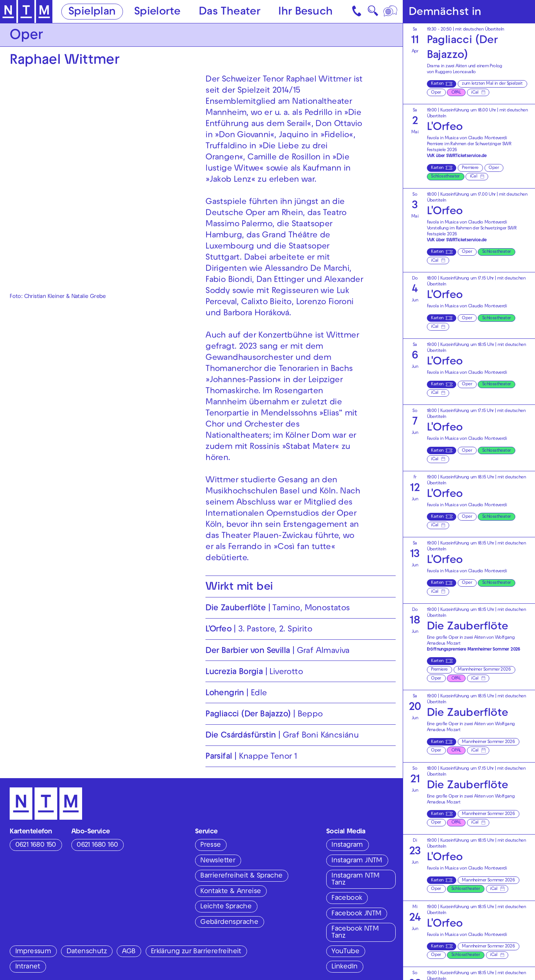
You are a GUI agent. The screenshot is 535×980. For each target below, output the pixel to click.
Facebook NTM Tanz (355, 933)
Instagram (347, 845)
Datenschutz (87, 952)
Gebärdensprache (229, 922)
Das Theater (229, 12)
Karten (437, 84)
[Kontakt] (357, 12)
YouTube (345, 952)
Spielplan (92, 12)
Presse (210, 845)
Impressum (33, 952)
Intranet (28, 967)
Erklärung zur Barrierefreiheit (196, 952)
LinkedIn (344, 967)
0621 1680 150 (36, 845)
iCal (475, 93)
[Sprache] (391, 12)
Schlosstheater (445, 177)
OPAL (456, 93)
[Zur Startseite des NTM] (26, 12)
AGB (129, 952)
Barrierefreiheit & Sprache (241, 876)
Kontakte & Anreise (231, 892)
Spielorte (157, 12)
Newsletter (218, 861)
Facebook (347, 898)
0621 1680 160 (97, 845)
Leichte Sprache (226, 907)
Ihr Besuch (305, 12)
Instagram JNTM (357, 861)
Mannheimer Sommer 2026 (484, 670)
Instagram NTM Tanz (355, 880)
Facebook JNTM (356, 914)
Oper (436, 93)
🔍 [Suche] (373, 13)
